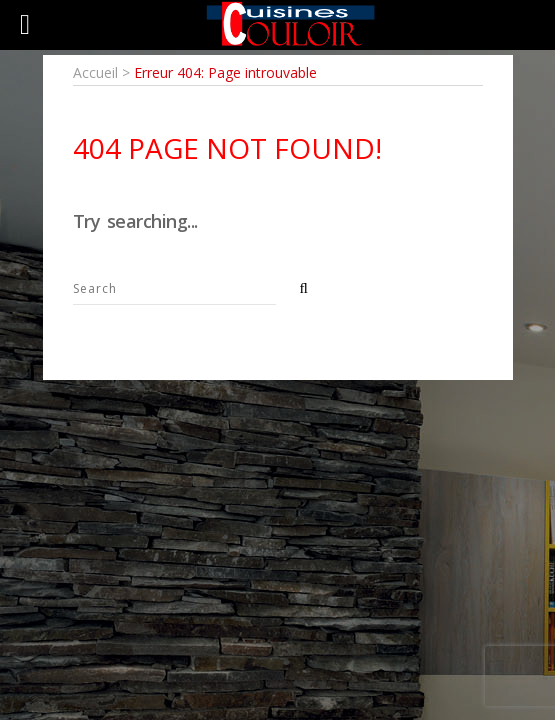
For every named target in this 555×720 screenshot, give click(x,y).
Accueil (95, 72)
